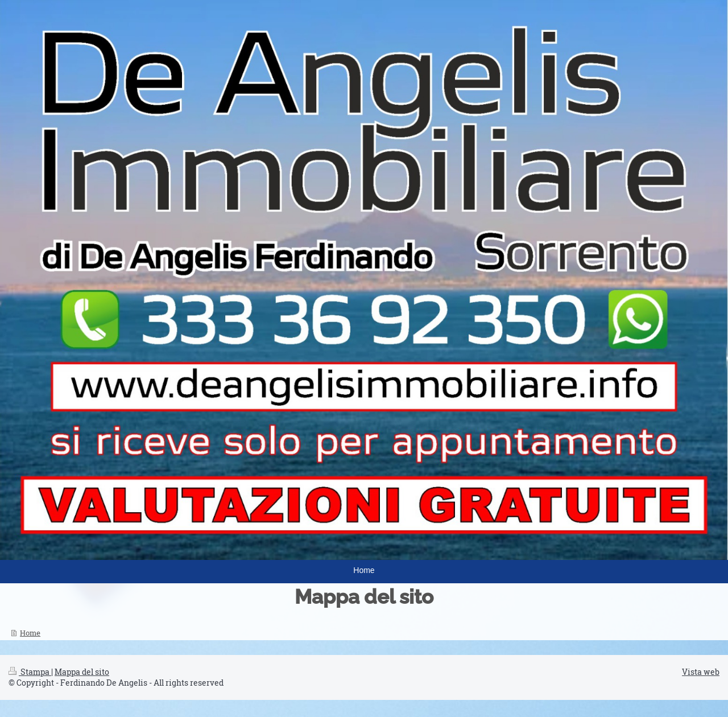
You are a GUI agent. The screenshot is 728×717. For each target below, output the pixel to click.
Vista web (701, 672)
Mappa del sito (82, 672)
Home (30, 633)
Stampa (30, 672)
